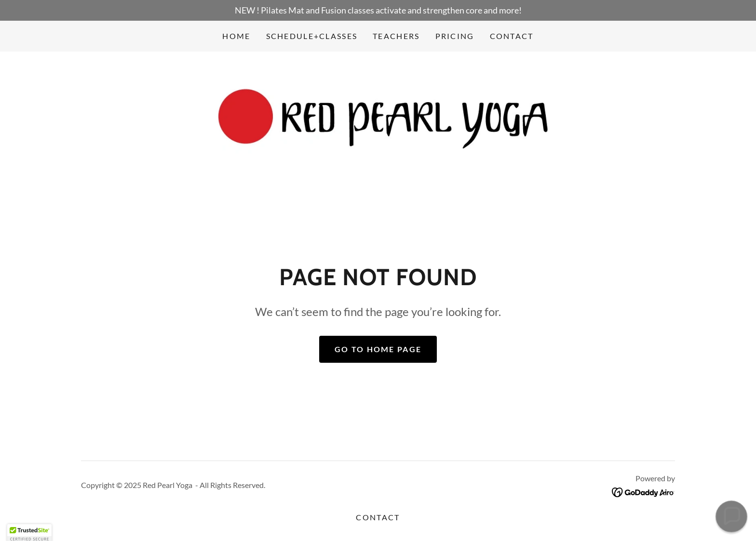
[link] (378, 121)
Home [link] (236, 36)
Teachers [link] (396, 36)
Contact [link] (512, 36)
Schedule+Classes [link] (312, 36)
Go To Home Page (378, 349)
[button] (731, 516)
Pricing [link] (455, 36)
